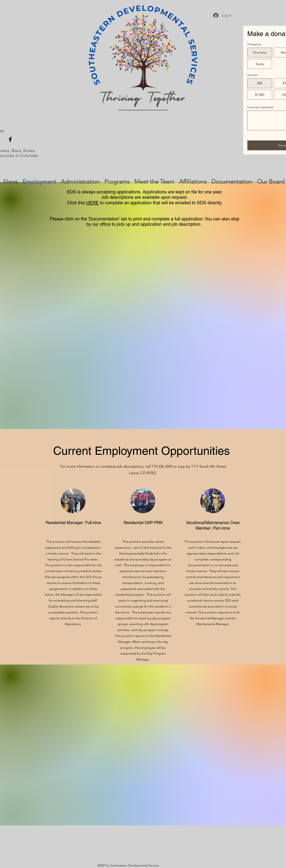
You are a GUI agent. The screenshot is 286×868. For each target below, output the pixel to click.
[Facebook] (10, 139)
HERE (92, 203)
